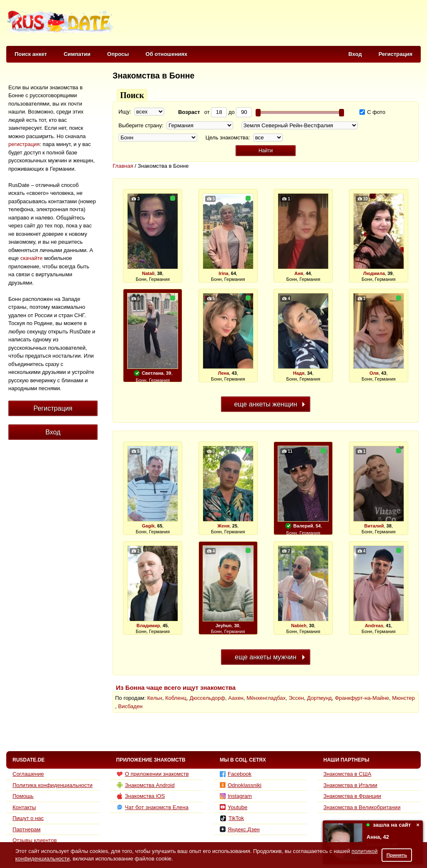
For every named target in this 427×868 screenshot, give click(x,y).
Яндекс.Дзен (240, 829)
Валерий (303, 526)
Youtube (234, 807)
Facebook (236, 774)
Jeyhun (224, 626)
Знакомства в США (348, 774)
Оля (374, 373)
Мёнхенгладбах (266, 698)
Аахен (236, 698)
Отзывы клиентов (35, 840)
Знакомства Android (146, 785)
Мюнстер (403, 698)
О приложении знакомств (153, 774)
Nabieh (299, 626)
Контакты (24, 807)
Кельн (155, 698)
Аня (299, 273)
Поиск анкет (31, 54)
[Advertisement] (269, 23)
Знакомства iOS (141, 796)
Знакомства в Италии (350, 785)
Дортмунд (319, 698)
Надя (299, 373)
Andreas (374, 626)
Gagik (148, 526)
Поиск (132, 95)
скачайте (32, 258)
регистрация (24, 144)
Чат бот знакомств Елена (152, 807)
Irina (223, 273)
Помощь (23, 796)
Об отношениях (166, 54)
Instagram (236, 796)
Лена (224, 373)
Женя (223, 526)
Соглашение (28, 774)
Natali (148, 273)
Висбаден (130, 706)
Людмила (374, 273)
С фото (372, 112)
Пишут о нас (28, 818)
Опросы (118, 54)
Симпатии (77, 54)
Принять (397, 855)
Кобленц (176, 698)
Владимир (148, 626)
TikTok (232, 818)
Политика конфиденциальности (53, 785)
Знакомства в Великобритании (362, 807)
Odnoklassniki (241, 785)
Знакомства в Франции (352, 796)
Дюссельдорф (207, 698)
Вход (355, 54)
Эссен (296, 698)
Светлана (153, 373)
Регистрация (396, 54)
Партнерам (26, 829)
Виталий (374, 526)
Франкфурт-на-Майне (362, 698)
